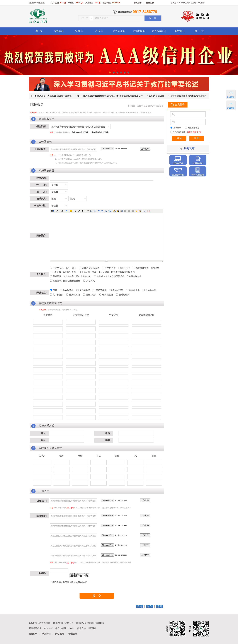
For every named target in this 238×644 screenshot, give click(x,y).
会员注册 (150, 3)
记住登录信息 (194, 128)
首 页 (39, 31)
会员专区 (179, 31)
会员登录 (138, 3)
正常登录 (177, 128)
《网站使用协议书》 (79, 582)
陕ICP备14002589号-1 (63, 623)
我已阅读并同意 (187, 132)
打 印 (149, 606)
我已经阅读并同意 (70, 582)
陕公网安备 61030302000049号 (90, 623)
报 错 (139, 606)
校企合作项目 (159, 31)
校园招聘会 (139, 31)
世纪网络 (92, 628)
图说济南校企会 (161, 96)
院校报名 (160, 106)
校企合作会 (119, 31)
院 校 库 (79, 31)
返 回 (159, 606)
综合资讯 (59, 31)
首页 (139, 106)
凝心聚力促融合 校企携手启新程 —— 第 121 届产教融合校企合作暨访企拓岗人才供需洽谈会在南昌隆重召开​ (96, 96)
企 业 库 (99, 31)
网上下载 (199, 31)
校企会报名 (148, 106)
